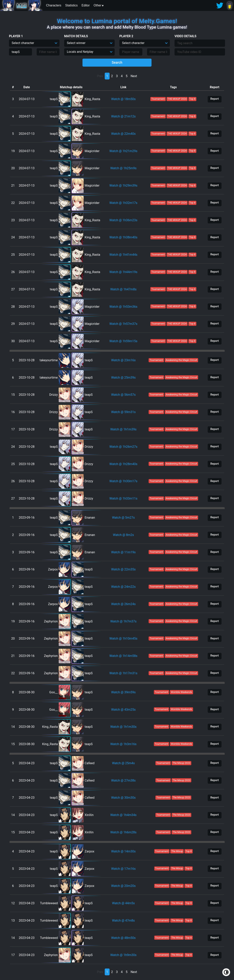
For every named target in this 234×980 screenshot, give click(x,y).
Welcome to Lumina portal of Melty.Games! (117, 21)
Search (117, 63)
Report (215, 99)
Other (97, 5)
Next (134, 76)
